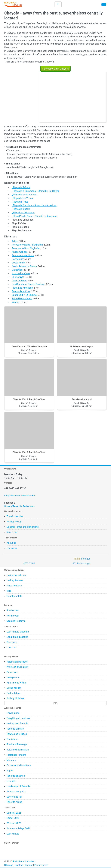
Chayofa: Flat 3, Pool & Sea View (29, 452)
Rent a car (12, 532)
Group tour (12, 672)
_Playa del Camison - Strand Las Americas (34, 205)
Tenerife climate (15, 729)
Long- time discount (17, 637)
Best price (12, 642)
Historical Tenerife (16, 755)
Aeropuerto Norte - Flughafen (27, 245)
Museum (11, 760)
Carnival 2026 (14, 813)
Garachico (17, 270)
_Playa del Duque (21, 209)
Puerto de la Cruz (21, 291)
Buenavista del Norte (23, 255)
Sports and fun (14, 797)
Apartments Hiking (17, 683)
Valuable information (18, 750)
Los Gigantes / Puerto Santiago (28, 284)
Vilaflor (16, 302)
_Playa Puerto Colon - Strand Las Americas (35, 216)
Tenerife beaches (16, 776)
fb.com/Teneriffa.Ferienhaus (20, 506)
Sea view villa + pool (82, 399)
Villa (9, 591)
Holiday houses (15, 580)
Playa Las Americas (22, 288)
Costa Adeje (18, 263)
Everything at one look (18, 718)
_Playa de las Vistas (22, 198)
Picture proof (41, 865)
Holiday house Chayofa (82, 346)
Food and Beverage (17, 744)
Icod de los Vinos (21, 273)
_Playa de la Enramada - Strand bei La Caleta (35, 191)
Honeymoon (13, 677)
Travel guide (13, 713)
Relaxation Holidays (17, 662)
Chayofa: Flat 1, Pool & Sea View (29, 399)
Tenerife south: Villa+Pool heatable (29, 346)
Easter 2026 (13, 818)
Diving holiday (14, 688)
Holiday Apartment (17, 575)
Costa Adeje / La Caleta (24, 266)
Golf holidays (14, 693)
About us (11, 543)
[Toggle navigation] (104, 5)
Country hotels (14, 596)
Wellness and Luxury (18, 667)
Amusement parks (16, 792)
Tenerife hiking (14, 802)
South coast (13, 610)
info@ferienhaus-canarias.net (20, 496)
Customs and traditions (19, 765)
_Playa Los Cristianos (23, 213)
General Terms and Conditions (23, 527)
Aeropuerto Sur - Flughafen (26, 248)
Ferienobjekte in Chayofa (55, 69)
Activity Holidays (15, 698)
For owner (12, 548)
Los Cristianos (19, 281)
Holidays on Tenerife (17, 723)
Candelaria (18, 259)
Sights (10, 771)
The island (12, 739)
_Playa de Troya (20, 202)
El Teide (11, 781)
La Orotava (18, 277)
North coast (13, 616)
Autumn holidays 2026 (18, 828)
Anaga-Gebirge (20, 252)
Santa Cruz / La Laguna (24, 295)
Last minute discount (18, 632)
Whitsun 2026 (14, 823)
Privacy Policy (14, 522)
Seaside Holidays (16, 621)
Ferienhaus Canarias (24, 861)
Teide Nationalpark (22, 299)
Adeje (15, 241)
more (56, 703)
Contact (19, 865)
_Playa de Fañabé (21, 187)
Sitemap (9, 865)
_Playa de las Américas (24, 195)
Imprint (29, 865)
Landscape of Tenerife (18, 786)
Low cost (11, 647)
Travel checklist (15, 516)
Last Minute (13, 834)
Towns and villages (17, 734)
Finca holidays (14, 586)
